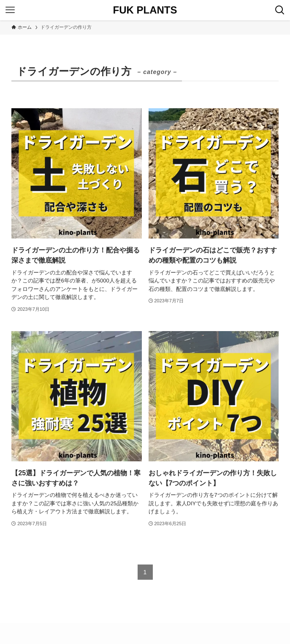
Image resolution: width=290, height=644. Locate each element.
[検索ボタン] (280, 10)
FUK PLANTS (145, 10)
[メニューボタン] (10, 10)
